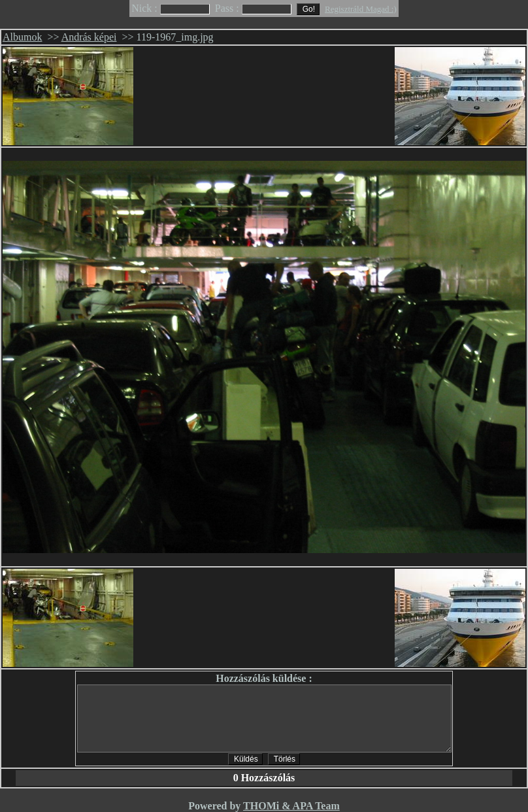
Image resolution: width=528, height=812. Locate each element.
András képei (89, 37)
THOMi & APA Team (291, 806)
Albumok (22, 37)
